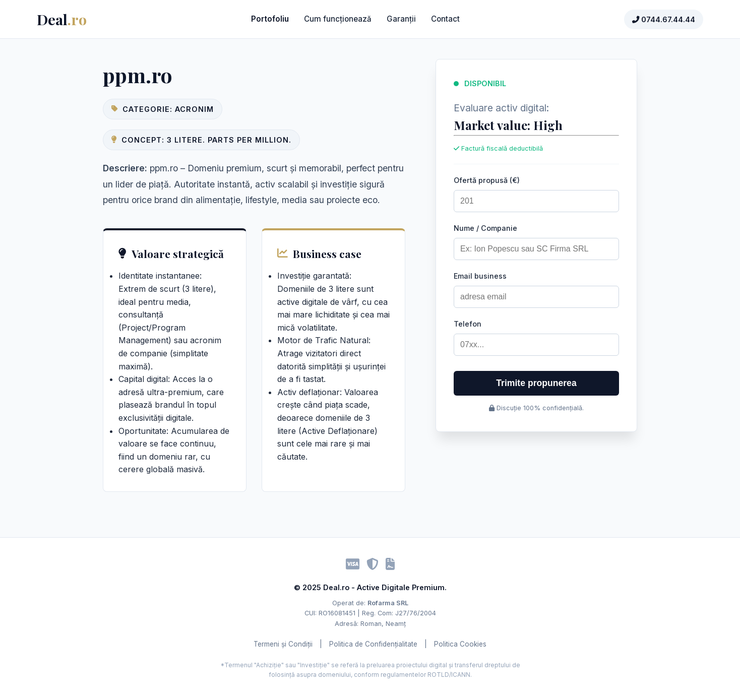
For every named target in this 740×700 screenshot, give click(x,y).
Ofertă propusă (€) (487, 180)
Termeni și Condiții (283, 644)
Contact (445, 19)
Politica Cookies (460, 644)
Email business (480, 276)
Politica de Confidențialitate (373, 644)
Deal (62, 19)
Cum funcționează (338, 19)
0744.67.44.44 (664, 19)
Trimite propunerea (536, 383)
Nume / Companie (485, 228)
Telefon (468, 324)
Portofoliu (270, 19)
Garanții (401, 19)
